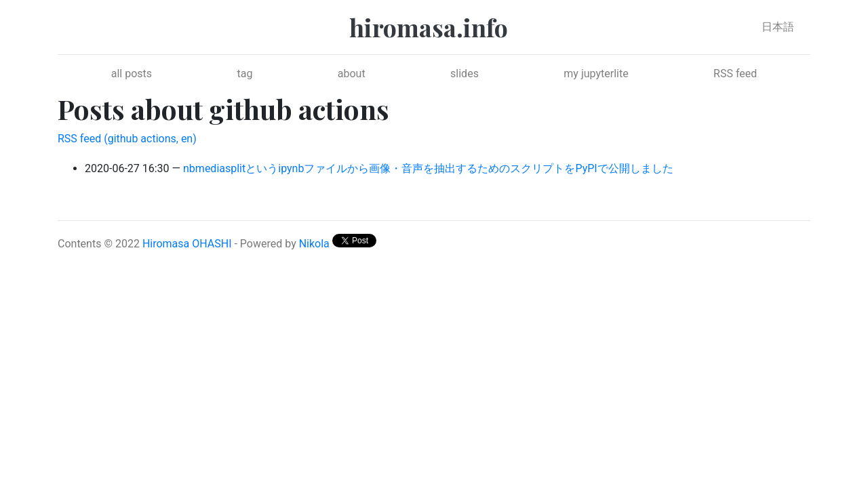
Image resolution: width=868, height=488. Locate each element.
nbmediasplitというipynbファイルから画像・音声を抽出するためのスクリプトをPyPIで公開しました (428, 168)
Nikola (314, 244)
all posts (132, 74)
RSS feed (735, 74)
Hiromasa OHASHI (187, 244)
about (352, 74)
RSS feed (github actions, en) (127, 139)
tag (244, 74)
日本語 (778, 27)
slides (465, 74)
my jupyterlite (596, 74)
